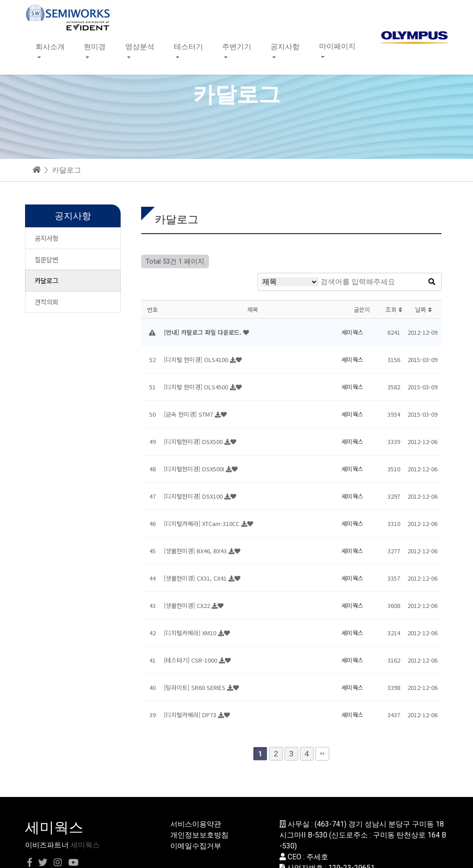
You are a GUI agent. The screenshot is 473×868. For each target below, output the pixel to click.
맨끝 (322, 754)
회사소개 (50, 46)
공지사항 (285, 46)
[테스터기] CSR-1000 (191, 660)
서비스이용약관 (196, 824)
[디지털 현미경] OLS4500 (197, 387)
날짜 (423, 309)
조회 (394, 309)
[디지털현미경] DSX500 (194, 442)
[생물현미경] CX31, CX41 (196, 578)
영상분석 (140, 46)
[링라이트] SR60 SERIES (196, 687)
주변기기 (237, 46)
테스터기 (188, 46)
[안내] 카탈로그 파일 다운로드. (203, 332)
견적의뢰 (46, 302)
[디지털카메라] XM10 (191, 633)
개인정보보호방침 (199, 835)
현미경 (95, 46)
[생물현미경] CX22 (188, 605)
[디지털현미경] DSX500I (195, 469)
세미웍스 (85, 845)
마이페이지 (337, 46)
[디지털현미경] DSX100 (194, 496)
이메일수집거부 (196, 846)
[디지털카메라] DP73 (191, 715)
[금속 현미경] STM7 (189, 414)
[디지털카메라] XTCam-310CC (203, 523)
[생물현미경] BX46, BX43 (196, 551)
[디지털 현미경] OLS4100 (197, 360)
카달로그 (46, 280)
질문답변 (46, 259)
